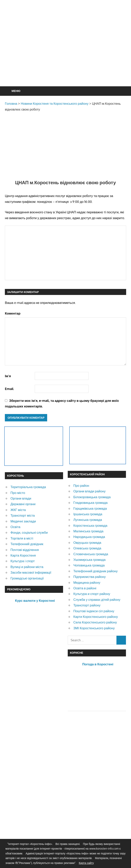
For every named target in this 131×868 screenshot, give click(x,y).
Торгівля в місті (22, 538)
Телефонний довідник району (95, 571)
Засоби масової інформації (31, 572)
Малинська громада (88, 531)
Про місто (18, 493)
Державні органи (23, 504)
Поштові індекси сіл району (94, 611)
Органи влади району (89, 491)
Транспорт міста (23, 515)
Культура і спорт (23, 561)
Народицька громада (89, 537)
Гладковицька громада (90, 503)
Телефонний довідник (27, 544)
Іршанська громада (88, 514)
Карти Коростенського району (96, 617)
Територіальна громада (28, 487)
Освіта (15, 527)
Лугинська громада (88, 520)
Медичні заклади (23, 521)
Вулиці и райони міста (27, 567)
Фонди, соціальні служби (29, 532)
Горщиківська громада (90, 508)
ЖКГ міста (18, 510)
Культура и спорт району (92, 594)
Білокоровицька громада (92, 497)
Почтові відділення (25, 550)
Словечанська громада (91, 554)
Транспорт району (87, 605)
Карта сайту (86, 863)
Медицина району (87, 582)
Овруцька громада (87, 542)
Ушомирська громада (89, 560)
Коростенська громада (90, 525)
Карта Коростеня (23, 555)
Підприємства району (90, 577)
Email (9, 389)
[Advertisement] (68, 53)
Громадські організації (27, 578)
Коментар (13, 313)
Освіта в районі (85, 588)
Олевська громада (87, 548)
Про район (81, 485)
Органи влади (21, 498)
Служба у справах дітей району (97, 600)
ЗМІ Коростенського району (94, 628)
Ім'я (8, 376)
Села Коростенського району (95, 622)
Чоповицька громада (89, 565)
